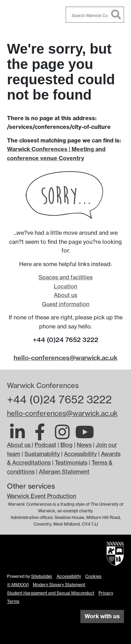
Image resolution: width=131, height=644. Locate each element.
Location (65, 286)
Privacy (106, 593)
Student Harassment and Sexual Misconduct (51, 593)
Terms (13, 601)
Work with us (102, 616)
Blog (67, 445)
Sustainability (42, 454)
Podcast (45, 445)
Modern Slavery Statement (59, 585)
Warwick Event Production (42, 496)
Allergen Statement (64, 472)
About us (65, 295)
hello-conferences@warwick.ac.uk (65, 358)
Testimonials (71, 463)
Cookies (93, 576)
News (84, 445)
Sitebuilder (42, 576)
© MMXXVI (18, 585)
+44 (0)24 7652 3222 (59, 399)
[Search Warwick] (95, 15)
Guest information (66, 304)
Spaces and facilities (65, 277)
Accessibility (80, 454)
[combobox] (95, 15)
